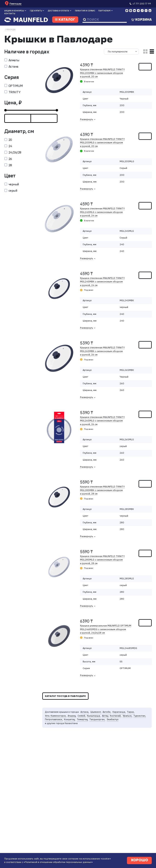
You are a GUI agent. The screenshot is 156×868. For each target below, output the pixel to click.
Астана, (85, 712)
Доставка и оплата (58, 11)
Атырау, (72, 716)
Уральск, (127, 716)
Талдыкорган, (97, 719)
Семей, (82, 716)
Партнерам (104, 11)
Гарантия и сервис (85, 11)
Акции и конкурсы (14, 11)
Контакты (10, 13)
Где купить (36, 11)
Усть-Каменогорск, (56, 716)
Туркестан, (140, 716)
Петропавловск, (54, 719)
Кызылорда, (94, 716)
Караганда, (119, 712)
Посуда (11, 30)
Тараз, (131, 712)
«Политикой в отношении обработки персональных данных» (58, 861)
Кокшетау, (70, 719)
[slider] (5, 110)
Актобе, (107, 712)
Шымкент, (96, 712)
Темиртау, (82, 719)
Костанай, (116, 716)
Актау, (105, 716)
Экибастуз (113, 719)
